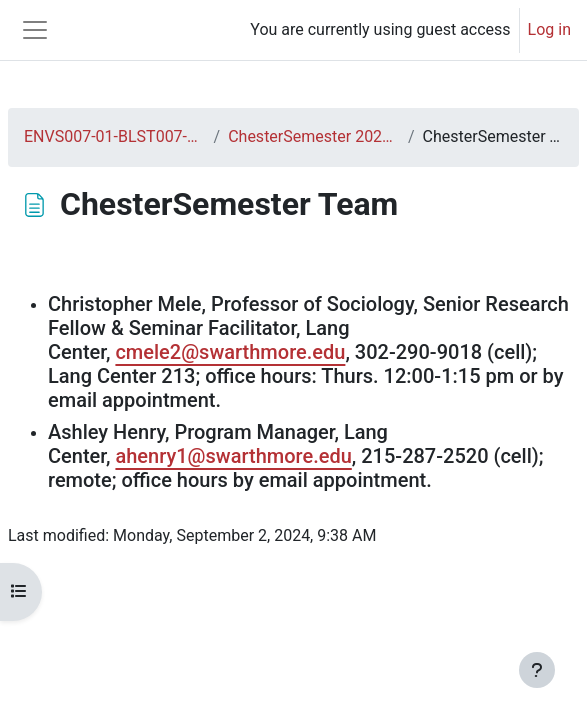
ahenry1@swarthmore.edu (233, 456)
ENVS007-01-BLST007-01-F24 (115, 136)
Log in (549, 29)
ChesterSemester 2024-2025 (314, 136)
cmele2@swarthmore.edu (230, 352)
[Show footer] (537, 670)
